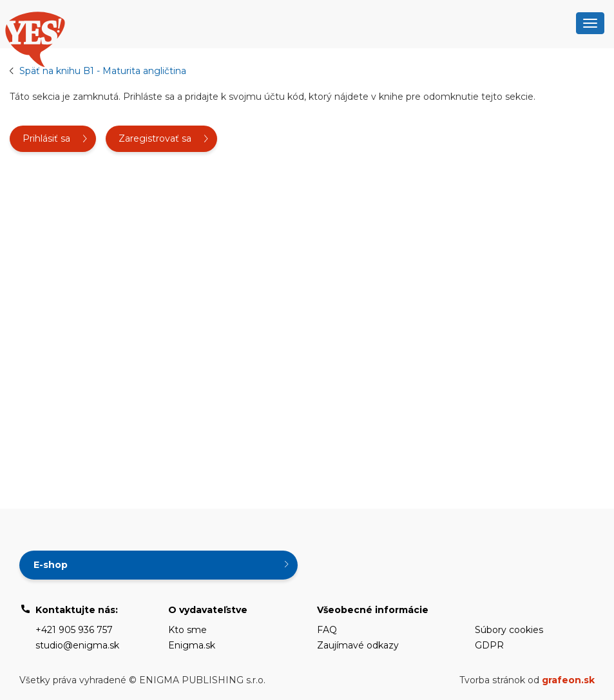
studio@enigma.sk (77, 645)
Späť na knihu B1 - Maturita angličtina (103, 71)
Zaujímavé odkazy (358, 645)
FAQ (327, 630)
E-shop (51, 565)
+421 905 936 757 (74, 630)
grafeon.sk (568, 680)
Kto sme (187, 630)
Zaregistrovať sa (155, 138)
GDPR (489, 645)
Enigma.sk (192, 645)
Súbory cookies (509, 630)
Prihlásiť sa (46, 138)
